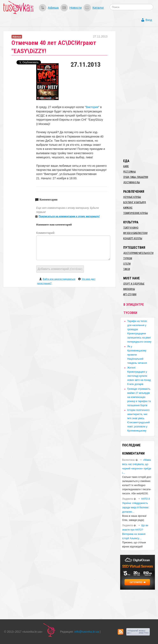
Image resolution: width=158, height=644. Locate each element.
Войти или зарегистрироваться (59, 279)
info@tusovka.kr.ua (87, 632)
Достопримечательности (138, 253)
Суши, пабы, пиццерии (136, 177)
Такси (127, 269)
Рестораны (130, 172)
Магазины (129, 289)
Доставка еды (132, 182)
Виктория (92, 107)
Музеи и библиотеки (135, 233)
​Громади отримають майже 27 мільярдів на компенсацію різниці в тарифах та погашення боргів (139, 397)
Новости (76, 8)
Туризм (128, 258)
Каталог (98, 8)
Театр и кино (131, 228)
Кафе (126, 166)
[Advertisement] (139, 93)
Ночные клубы (132, 197)
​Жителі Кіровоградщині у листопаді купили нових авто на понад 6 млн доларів (139, 376)
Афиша (53, 8)
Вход (149, 20)
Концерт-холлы (133, 238)
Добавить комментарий (60, 269)
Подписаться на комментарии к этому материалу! (69, 216)
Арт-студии (130, 294)
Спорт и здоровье (134, 284)
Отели (127, 264)
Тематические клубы (136, 213)
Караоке (128, 208)
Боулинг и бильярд (135, 202)
